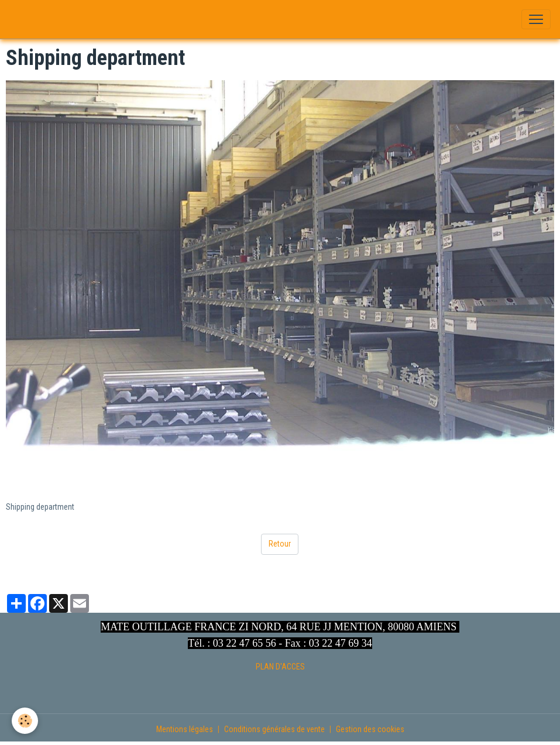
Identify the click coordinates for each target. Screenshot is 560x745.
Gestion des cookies (370, 729)
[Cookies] (25, 721)
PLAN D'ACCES (280, 667)
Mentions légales (185, 729)
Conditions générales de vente (274, 729)
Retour (280, 544)
